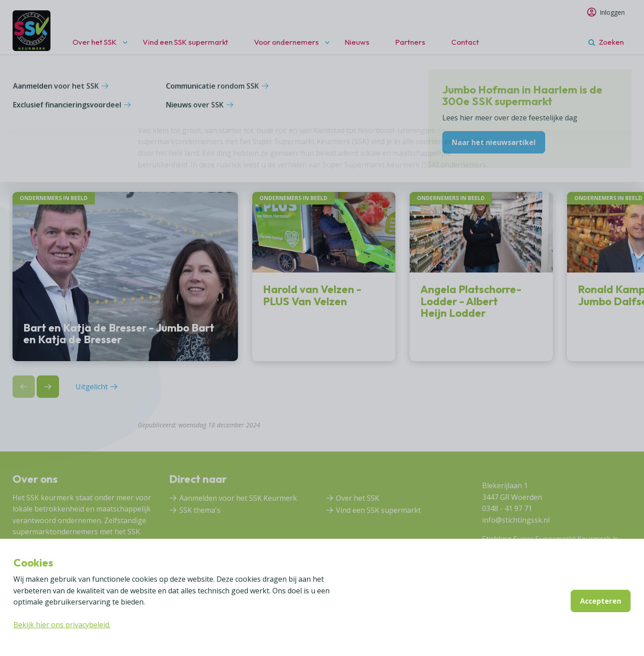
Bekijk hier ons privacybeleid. (62, 625)
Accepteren (601, 601)
